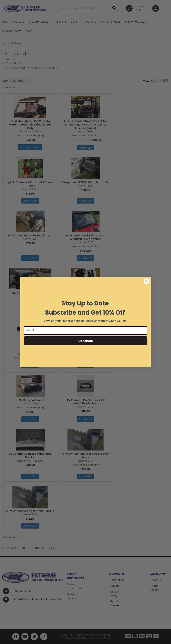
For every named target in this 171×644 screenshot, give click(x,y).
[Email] (85, 331)
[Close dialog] (146, 281)
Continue (86, 341)
